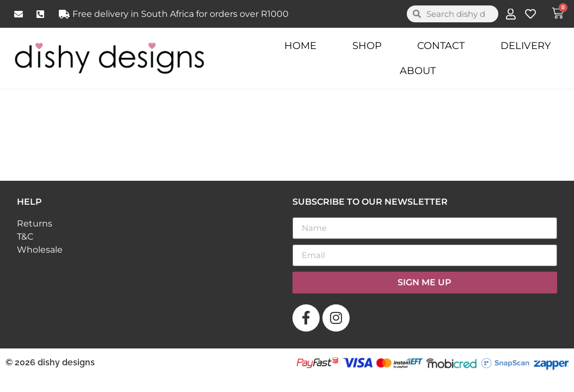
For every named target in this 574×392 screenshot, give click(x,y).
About (418, 71)
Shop (367, 46)
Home (300, 46)
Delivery (526, 46)
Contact (441, 46)
